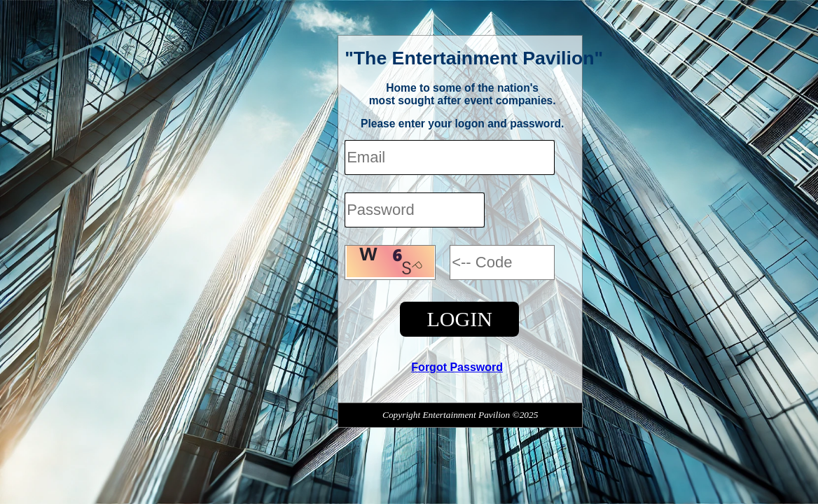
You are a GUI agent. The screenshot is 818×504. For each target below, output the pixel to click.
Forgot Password (457, 367)
